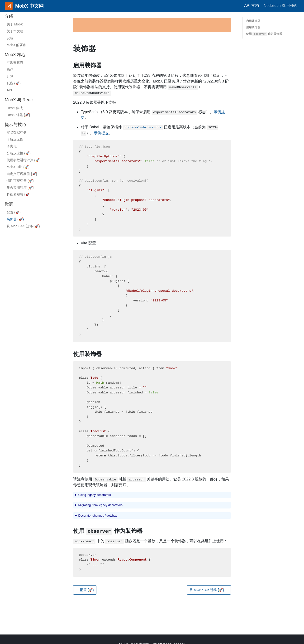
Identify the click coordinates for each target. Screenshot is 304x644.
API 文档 (252, 6)
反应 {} (14, 83)
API (9, 90)
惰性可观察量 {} (20, 181)
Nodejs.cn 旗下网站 (280, 6)
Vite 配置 (88, 243)
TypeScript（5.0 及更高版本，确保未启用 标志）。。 (153, 115)
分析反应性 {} (19, 153)
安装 (10, 38)
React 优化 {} (18, 115)
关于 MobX (15, 24)
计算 (10, 76)
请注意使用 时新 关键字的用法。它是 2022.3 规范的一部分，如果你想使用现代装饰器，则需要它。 (151, 482)
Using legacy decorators (95, 495)
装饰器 (85, 48)
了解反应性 (15, 139)
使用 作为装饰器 (108, 531)
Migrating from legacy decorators (100, 505)
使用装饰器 (87, 354)
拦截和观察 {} (19, 194)
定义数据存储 (17, 132)
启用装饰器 (87, 65)
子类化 (12, 146)
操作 (10, 69)
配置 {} (14, 212)
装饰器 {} (15, 219)
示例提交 (101, 133)
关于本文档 (15, 31)
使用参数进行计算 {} (24, 160)
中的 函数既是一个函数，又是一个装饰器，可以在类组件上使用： (150, 541)
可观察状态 (15, 63)
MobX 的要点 (16, 45)
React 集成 (15, 108)
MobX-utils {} (18, 167)
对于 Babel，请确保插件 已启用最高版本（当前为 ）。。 (149, 131)
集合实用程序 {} (20, 188)
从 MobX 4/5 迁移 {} (23, 226)
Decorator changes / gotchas (98, 516)
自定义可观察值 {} (22, 174)
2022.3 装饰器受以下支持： (97, 102)
